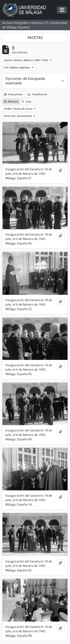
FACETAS (35, 38)
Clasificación (37, 94)
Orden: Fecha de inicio (18, 109)
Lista (26, 101)
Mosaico (11, 101)
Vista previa (13, 94)
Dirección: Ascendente (18, 116)
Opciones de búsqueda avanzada (25, 81)
